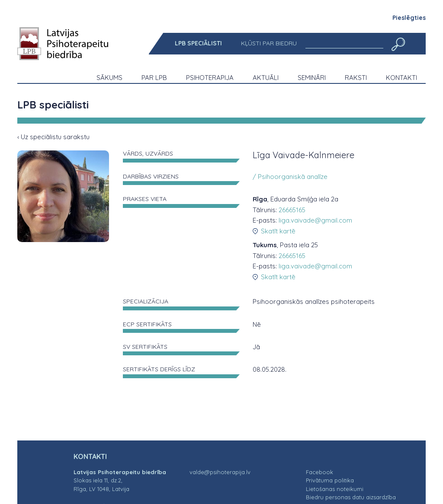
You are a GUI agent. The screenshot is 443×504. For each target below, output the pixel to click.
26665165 (292, 210)
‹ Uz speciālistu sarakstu (53, 137)
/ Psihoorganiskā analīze (290, 177)
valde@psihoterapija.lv (220, 472)
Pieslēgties (409, 18)
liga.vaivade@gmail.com (315, 220)
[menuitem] (198, 43)
